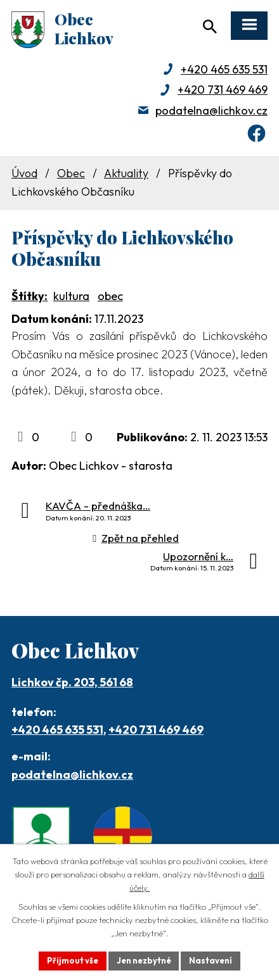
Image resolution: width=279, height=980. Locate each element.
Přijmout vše (72, 960)
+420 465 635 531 (224, 69)
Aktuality (126, 173)
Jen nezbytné (144, 960)
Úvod (24, 173)
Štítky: (29, 296)
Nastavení (211, 960)
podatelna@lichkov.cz (211, 110)
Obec (71, 173)
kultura (71, 296)
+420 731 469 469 (223, 90)
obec (110, 296)
